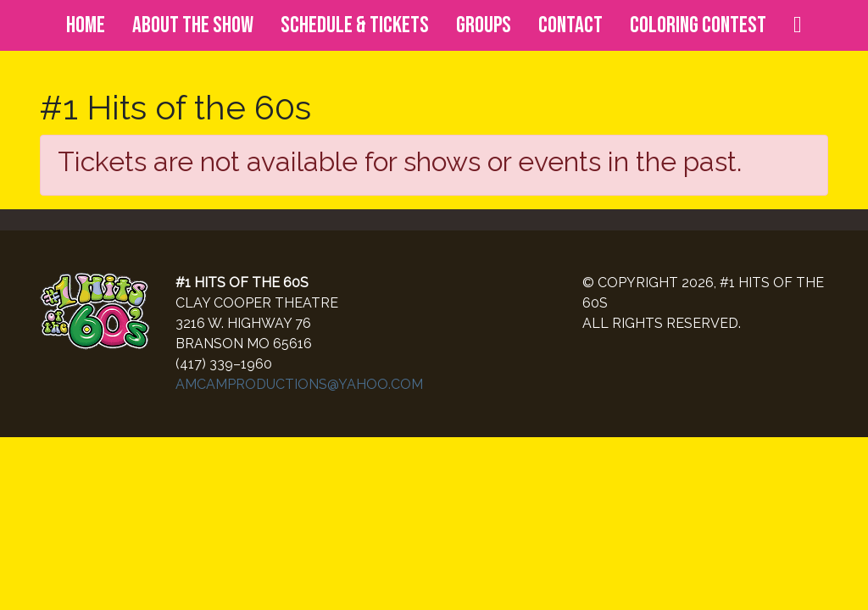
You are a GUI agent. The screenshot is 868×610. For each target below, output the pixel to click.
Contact (570, 25)
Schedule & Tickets (355, 25)
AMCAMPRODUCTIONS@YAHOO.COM (299, 384)
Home (86, 25)
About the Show (193, 25)
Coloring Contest (698, 25)
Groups (484, 25)
